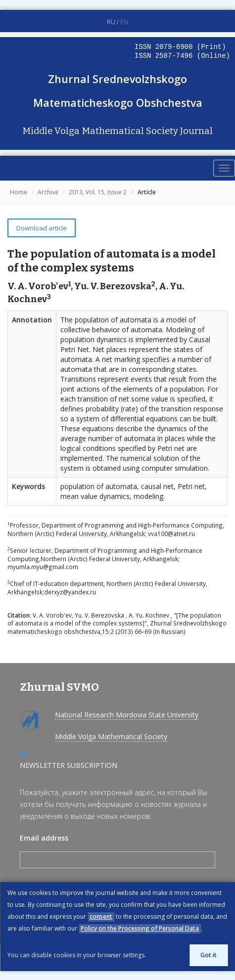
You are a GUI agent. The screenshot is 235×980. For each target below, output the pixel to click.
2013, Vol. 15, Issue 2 (98, 192)
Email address (44, 838)
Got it (209, 955)
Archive (48, 192)
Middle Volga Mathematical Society (111, 736)
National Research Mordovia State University (127, 715)
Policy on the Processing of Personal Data (140, 928)
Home (19, 192)
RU (111, 22)
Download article (42, 228)
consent (101, 916)
